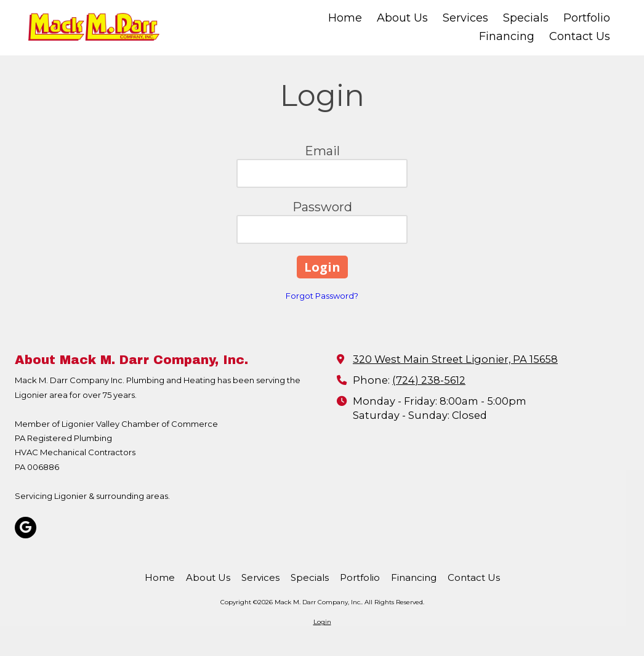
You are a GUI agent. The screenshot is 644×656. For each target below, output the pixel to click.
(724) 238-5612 (429, 380)
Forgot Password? (322, 296)
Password (322, 207)
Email (322, 151)
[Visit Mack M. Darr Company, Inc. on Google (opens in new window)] (26, 528)
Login (322, 622)
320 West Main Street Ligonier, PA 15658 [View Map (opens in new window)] (455, 359)
